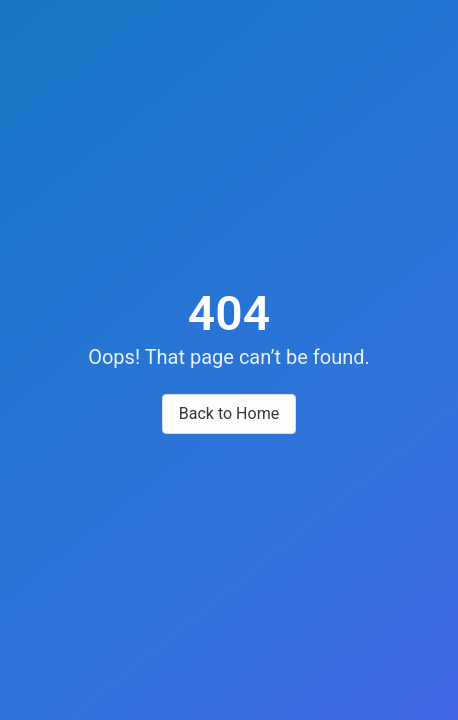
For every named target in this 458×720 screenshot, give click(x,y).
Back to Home (229, 413)
